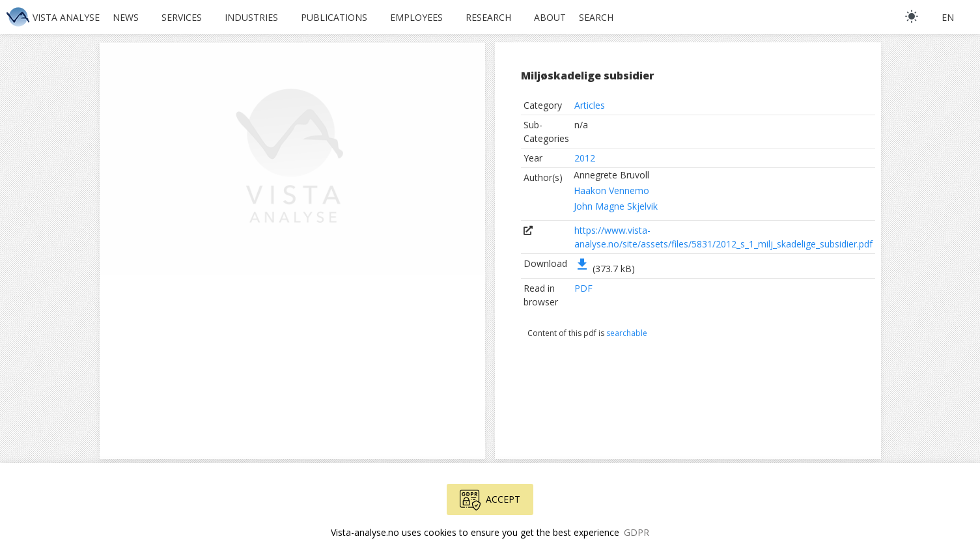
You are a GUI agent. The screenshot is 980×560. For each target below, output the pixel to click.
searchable (627, 333)
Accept (490, 500)
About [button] (550, 17)
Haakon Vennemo (611, 190)
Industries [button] (251, 17)
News (126, 17)
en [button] (948, 17)
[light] (912, 16)
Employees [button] (416, 17)
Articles (590, 105)
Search (596, 17)
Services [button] (182, 17)
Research (488, 17)
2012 (585, 158)
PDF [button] (583, 288)
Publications (334, 17)
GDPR (637, 532)
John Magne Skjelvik (616, 206)
